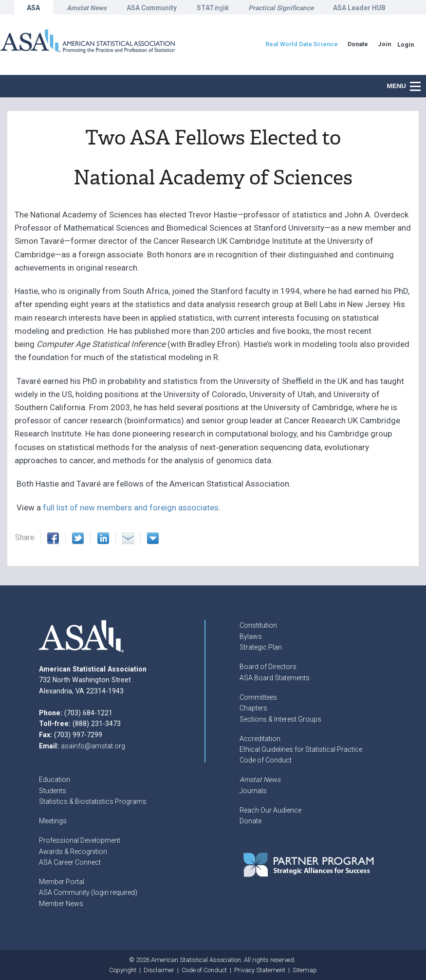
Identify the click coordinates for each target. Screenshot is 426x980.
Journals (253, 791)
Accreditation (260, 739)
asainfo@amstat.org (93, 746)
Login (406, 45)
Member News (61, 904)
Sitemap (305, 970)
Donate (250, 821)
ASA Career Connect (70, 862)
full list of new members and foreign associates (131, 508)
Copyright (123, 970)
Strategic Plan (261, 647)
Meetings (53, 821)
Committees (258, 697)
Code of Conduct (266, 760)
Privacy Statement (260, 970)
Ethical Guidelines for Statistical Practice (301, 749)
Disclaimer (159, 970)
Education (55, 780)
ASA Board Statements (275, 678)
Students (53, 791)
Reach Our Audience (270, 810)
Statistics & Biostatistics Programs (93, 801)
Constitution (258, 625)
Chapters (253, 708)
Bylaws (251, 636)
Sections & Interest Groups (280, 719)
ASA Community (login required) (88, 892)
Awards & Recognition (73, 852)
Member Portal (62, 882)
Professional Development (80, 840)
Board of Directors (268, 667)
